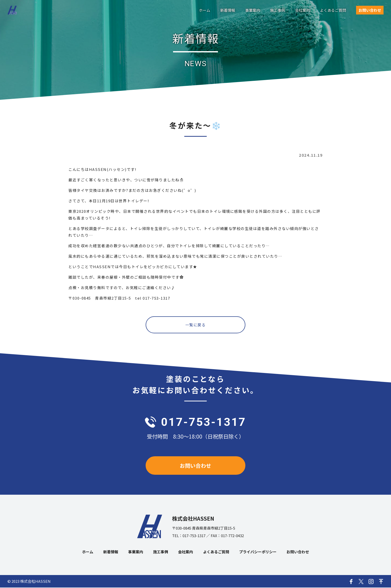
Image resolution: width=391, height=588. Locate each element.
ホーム (205, 10)
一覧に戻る (196, 325)
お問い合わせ (370, 10)
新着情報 (228, 10)
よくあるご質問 (333, 10)
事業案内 (253, 10)
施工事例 (278, 10)
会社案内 (302, 10)
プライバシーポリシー (258, 552)
